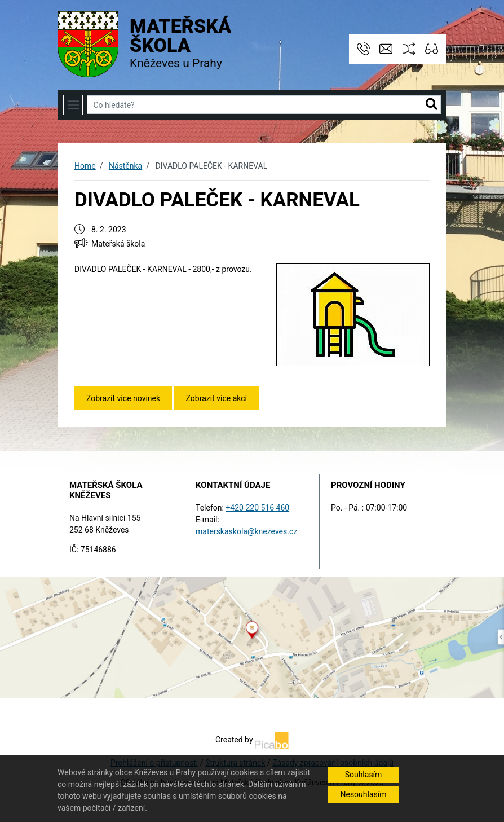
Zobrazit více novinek (123, 398)
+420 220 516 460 (257, 508)
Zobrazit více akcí (216, 398)
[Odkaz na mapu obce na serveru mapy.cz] (252, 637)
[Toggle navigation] (73, 105)
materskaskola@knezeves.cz (246, 531)
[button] (432, 105)
